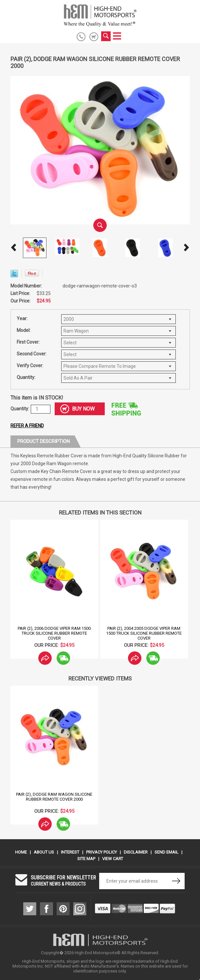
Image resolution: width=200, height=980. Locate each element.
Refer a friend (27, 426)
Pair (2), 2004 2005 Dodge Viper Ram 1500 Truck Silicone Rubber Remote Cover (144, 633)
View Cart (113, 859)
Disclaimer (136, 852)
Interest (70, 852)
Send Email (166, 852)
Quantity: (26, 377)
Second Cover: (32, 354)
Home (21, 852)
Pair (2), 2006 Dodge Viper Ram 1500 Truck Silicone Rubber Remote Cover (54, 633)
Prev (14, 248)
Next (187, 248)
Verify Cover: (30, 366)
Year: (22, 318)
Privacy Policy (101, 852)
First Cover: (28, 342)
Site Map (86, 859)
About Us (44, 852)
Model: (24, 330)
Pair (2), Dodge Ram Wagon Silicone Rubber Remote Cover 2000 (54, 797)
